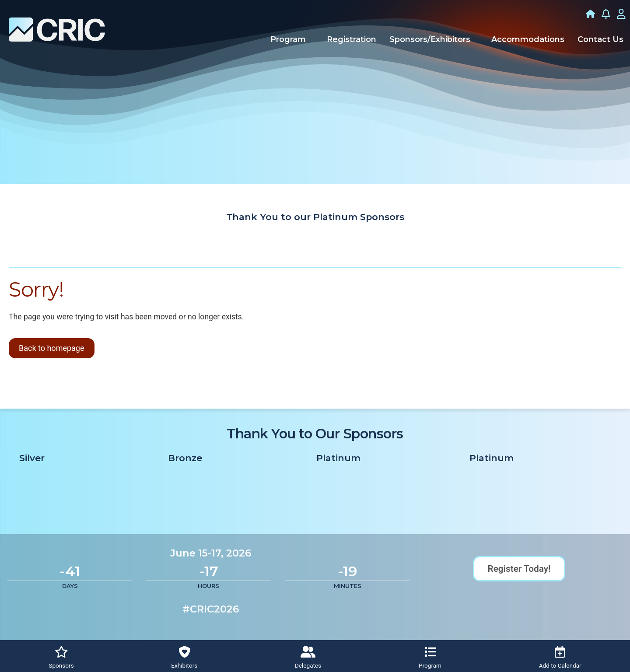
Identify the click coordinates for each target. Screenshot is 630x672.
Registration (352, 39)
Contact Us (600, 39)
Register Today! (519, 569)
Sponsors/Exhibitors (430, 39)
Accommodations (528, 39)
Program (288, 39)
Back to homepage (52, 348)
